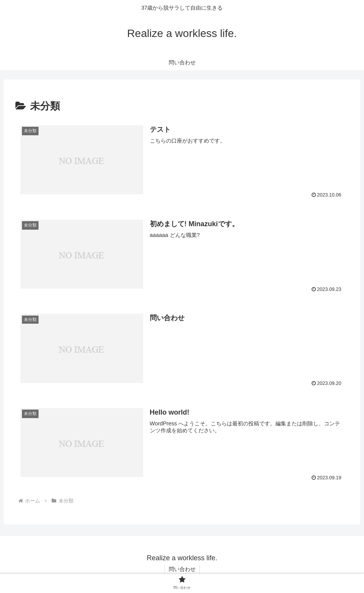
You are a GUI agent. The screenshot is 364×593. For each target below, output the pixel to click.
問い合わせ (182, 569)
